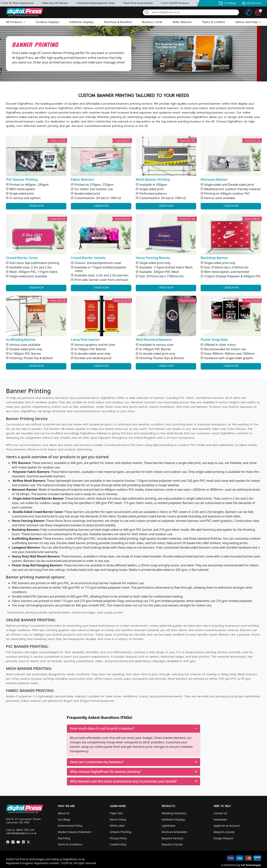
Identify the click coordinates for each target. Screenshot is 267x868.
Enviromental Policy (70, 826)
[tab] (133, 728)
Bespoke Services (172, 838)
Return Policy (118, 819)
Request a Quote (172, 844)
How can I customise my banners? (133, 762)
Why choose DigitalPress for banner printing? (133, 772)
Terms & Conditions (70, 844)
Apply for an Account (227, 826)
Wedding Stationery (174, 813)
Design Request (223, 838)
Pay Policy (64, 838)
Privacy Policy (118, 838)
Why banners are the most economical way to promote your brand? (133, 781)
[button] (16, 22)
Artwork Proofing (121, 832)
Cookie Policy (118, 844)
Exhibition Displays (173, 819)
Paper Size (116, 813)
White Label (117, 826)
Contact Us (220, 813)
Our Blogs (64, 819)
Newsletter (220, 819)
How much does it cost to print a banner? (133, 728)
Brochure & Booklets (175, 832)
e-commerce (229, 865)
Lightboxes (169, 826)
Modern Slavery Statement (75, 832)
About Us (64, 813)
